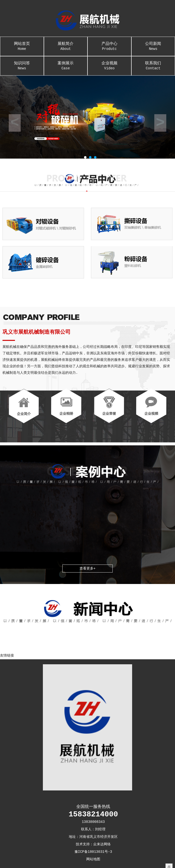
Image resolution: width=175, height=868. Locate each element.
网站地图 (93, 859)
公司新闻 (153, 44)
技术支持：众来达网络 (93, 844)
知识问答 (22, 63)
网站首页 (22, 44)
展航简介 (66, 44)
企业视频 (109, 63)
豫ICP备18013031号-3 (93, 852)
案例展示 (66, 63)
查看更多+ (87, 569)
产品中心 (109, 44)
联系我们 (153, 63)
